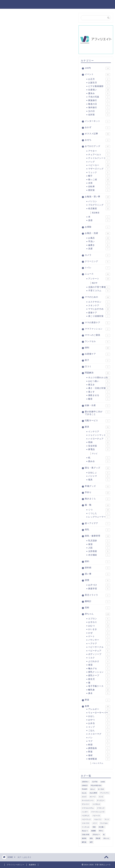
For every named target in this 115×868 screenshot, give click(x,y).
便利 (97, 348)
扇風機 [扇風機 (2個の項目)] (93, 831)
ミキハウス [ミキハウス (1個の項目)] (86, 823)
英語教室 (96, 213)
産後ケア (99, 313)
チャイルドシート (99, 158)
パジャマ (99, 476)
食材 (99, 755)
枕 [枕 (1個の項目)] (104, 835)
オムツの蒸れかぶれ (99, 378)
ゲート (99, 636)
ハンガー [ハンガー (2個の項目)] (85, 812)
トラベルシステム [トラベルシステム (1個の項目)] (88, 808)
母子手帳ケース (99, 686)
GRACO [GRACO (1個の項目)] (85, 786)
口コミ (97, 367)
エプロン (99, 619)
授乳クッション (99, 672)
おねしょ (99, 473)
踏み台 (99, 461)
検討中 (95, 283)
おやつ (99, 720)
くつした (99, 513)
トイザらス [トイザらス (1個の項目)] (96, 804)
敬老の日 (99, 104)
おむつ (99, 626)
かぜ (99, 633)
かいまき (99, 629)
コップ (99, 727)
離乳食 (99, 690)
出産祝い (99, 90)
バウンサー (99, 640)
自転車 (99, 187)
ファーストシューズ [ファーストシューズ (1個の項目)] (98, 812)
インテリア (99, 432)
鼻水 (99, 693)
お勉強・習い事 (97, 197)
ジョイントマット (99, 435)
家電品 (99, 449)
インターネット (97, 121)
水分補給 (99, 555)
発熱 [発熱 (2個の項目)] (91, 838)
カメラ (97, 255)
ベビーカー (99, 165)
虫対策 (99, 115)
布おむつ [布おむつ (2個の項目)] (85, 831)
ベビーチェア (99, 651)
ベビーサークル (99, 647)
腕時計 (97, 602)
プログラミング (99, 205)
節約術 (97, 568)
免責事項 (32, 865)
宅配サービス (97, 421)
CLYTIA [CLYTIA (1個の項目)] (95, 782)
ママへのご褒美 (97, 335)
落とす (99, 392)
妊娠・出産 (97, 406)
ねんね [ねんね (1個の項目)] (84, 793)
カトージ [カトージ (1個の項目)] (93, 797)
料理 (99, 745)
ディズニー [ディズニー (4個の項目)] (101, 800)
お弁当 (99, 723)
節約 (97, 562)
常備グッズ (97, 486)
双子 (97, 361)
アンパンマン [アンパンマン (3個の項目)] (105, 793)
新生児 (99, 679)
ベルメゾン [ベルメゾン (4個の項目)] (98, 819)
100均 (97, 68)
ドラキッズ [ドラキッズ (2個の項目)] (101, 808)
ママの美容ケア (97, 323)
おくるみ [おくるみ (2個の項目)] (101, 789)
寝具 (99, 480)
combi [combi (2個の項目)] (103, 782)
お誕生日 (99, 83)
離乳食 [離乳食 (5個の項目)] (84, 842)
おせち (97, 140)
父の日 (99, 111)
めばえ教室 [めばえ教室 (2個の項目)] (93, 793)
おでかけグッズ (97, 147)
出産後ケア (97, 354)
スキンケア (99, 306)
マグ (99, 741)
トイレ (97, 268)
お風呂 (99, 238)
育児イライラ (97, 595)
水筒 (99, 183)
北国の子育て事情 (99, 287)
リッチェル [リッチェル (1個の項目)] (86, 827)
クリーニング (97, 262)
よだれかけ (99, 661)
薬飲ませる (99, 395)
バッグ (99, 162)
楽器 (99, 220)
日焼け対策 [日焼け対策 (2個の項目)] (86, 835)
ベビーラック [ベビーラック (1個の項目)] (86, 819)
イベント (97, 75)
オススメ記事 (97, 134)
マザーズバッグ (99, 169)
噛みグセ (99, 669)
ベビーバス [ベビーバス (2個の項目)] (96, 816)
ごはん (99, 731)
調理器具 (99, 748)
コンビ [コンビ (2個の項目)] (101, 797)
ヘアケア (99, 644)
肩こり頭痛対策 (99, 316)
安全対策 (99, 446)
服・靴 (97, 505)
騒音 (99, 399)
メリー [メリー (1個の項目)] (95, 823)
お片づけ (99, 585)
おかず (97, 128)
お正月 (99, 79)
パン (99, 738)
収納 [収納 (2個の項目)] (94, 827)
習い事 (97, 574)
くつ (99, 510)
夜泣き (99, 385)
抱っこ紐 (99, 180)
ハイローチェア (99, 439)
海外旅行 (99, 108)
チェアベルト (99, 155)
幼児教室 (99, 209)
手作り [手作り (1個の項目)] (101, 831)
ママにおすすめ (99, 309)
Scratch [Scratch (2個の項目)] (84, 789)
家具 (97, 427)
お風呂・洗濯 (97, 234)
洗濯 (99, 249)
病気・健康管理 (97, 536)
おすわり (99, 622)
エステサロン (99, 302)
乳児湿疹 (99, 541)
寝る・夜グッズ (97, 468)
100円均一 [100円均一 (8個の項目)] (85, 782)
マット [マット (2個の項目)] (107, 819)
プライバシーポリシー (16, 865)
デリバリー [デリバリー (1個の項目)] (86, 804)
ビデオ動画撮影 (99, 86)
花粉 (97, 608)
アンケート (99, 279)
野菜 (97, 700)
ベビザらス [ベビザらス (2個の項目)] (86, 816)
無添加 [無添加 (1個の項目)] (84, 838)
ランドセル (97, 342)
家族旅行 (99, 100)
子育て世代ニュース (20, 4)
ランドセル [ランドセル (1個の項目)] (104, 823)
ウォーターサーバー (99, 713)
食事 (97, 706)
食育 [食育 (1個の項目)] (91, 842)
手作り (97, 493)
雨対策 (99, 190)
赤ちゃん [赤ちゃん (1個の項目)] (106, 838)
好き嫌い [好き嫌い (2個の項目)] (102, 827)
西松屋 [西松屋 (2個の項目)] (98, 838)
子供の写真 (99, 97)
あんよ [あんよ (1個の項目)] (93, 789)
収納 (99, 442)
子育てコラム (99, 291)
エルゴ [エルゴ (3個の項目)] (84, 797)
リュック (99, 172)
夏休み (99, 93)
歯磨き (99, 245)
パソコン (99, 201)
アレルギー (99, 709)
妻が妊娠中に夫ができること (97, 413)
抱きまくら (97, 499)
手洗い (99, 242)
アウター (99, 151)
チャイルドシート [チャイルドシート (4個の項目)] (88, 800)
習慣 (97, 581)
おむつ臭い (99, 381)
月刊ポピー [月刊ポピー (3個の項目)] (96, 835)
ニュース (97, 274)
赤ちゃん (97, 614)
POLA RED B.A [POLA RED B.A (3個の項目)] (96, 786)
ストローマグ (99, 734)
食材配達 (99, 759)
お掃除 (97, 227)
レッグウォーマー (99, 517)
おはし (99, 716)
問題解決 (97, 373)
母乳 (97, 530)
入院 (99, 548)
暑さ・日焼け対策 (99, 388)
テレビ (95, 454)
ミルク (99, 658)
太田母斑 (99, 551)
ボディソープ (99, 654)
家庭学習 (99, 589)
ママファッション (97, 329)
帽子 (99, 176)
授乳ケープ (99, 676)
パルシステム (98, 763)
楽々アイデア (97, 524)
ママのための (97, 297)
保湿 (99, 544)
